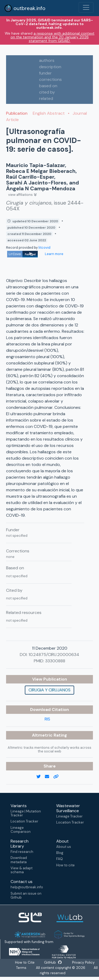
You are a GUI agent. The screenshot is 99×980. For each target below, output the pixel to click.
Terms (21, 968)
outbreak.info (25, 8)
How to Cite (25, 962)
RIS (47, 719)
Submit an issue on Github (26, 895)
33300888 (55, 661)
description (50, 67)
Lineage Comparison (21, 830)
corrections (50, 79)
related (46, 98)
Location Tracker (24, 821)
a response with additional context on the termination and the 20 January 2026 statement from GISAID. (53, 37)
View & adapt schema (22, 870)
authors (47, 60)
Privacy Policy (83, 962)
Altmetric (43, 735)
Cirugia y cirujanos (49, 690)
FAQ (60, 859)
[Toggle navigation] (86, 7)
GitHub (53, 962)
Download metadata (19, 860)
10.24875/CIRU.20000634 (54, 655)
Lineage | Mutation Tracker (26, 813)
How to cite (65, 865)
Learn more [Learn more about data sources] (54, 254)
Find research (22, 852)
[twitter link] (41, 777)
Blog (60, 853)
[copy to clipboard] (58, 777)
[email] (49, 777)
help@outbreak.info (27, 887)
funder (45, 73)
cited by (47, 92)
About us (64, 847)
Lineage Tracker (69, 816)
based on (48, 86)
